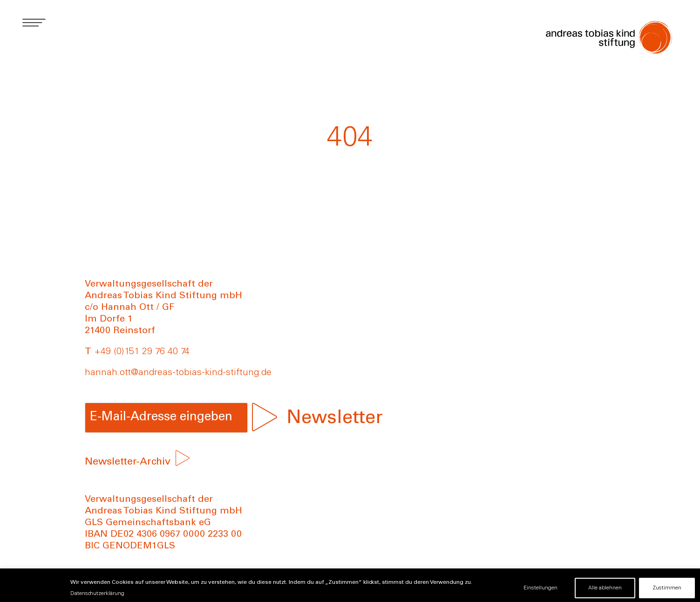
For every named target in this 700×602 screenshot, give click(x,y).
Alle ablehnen (605, 588)
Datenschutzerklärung (97, 594)
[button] (34, 22)
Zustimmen (667, 588)
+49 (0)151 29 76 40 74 (142, 352)
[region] (350, 585)
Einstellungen (540, 588)
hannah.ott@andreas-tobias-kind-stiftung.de (178, 373)
